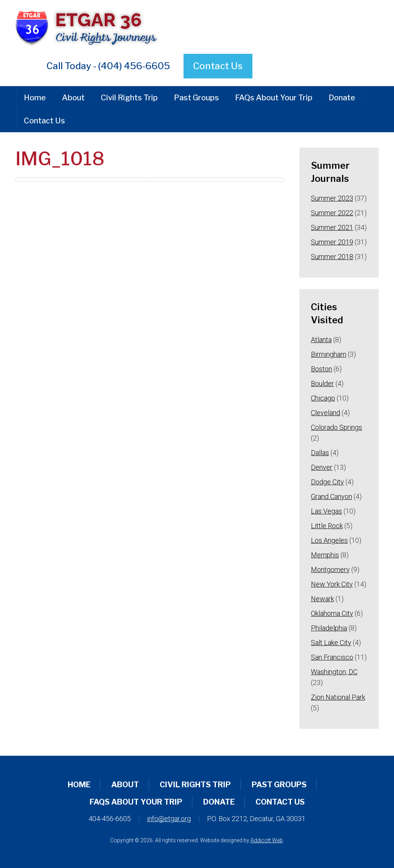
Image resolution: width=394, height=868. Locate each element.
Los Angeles (329, 540)
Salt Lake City (331, 643)
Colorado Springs (336, 427)
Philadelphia (329, 628)
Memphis (325, 555)
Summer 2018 (332, 257)
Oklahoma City (332, 613)
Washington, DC (334, 672)
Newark (322, 599)
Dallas (320, 453)
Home (35, 98)
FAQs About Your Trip (274, 98)
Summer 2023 (332, 198)
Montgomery (330, 570)
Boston (321, 369)
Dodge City (327, 482)
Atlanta (321, 340)
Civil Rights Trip (129, 98)
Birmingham (329, 354)
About (73, 98)
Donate (342, 98)
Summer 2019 (332, 242)
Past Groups (196, 98)
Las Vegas (326, 511)
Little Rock (327, 526)
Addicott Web (267, 840)
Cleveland (326, 413)
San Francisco (332, 657)
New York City (332, 584)
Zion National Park (338, 697)
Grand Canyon (331, 496)
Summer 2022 (332, 213)
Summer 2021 (332, 227)
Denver (322, 467)
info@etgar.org (169, 819)
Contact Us (218, 66)
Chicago (323, 398)
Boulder (322, 383)
